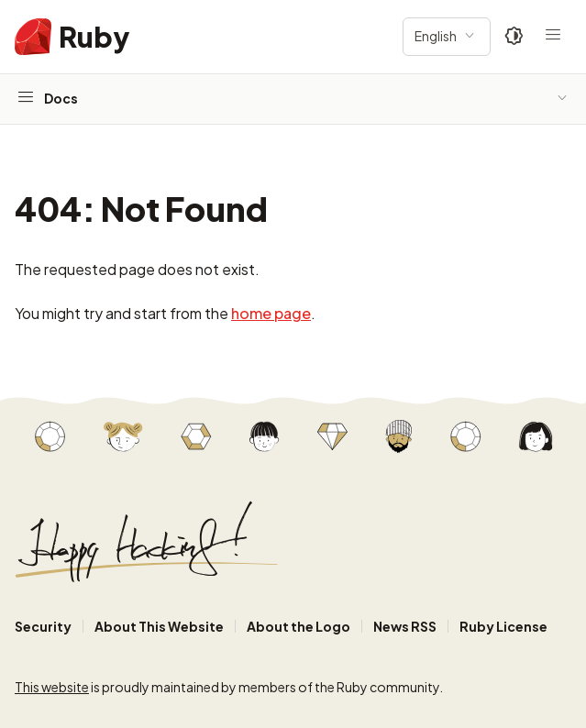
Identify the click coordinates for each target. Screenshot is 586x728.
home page (271, 313)
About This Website (159, 626)
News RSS (405, 626)
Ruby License (503, 626)
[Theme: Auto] (514, 37)
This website (52, 687)
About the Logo (299, 626)
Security (43, 626)
